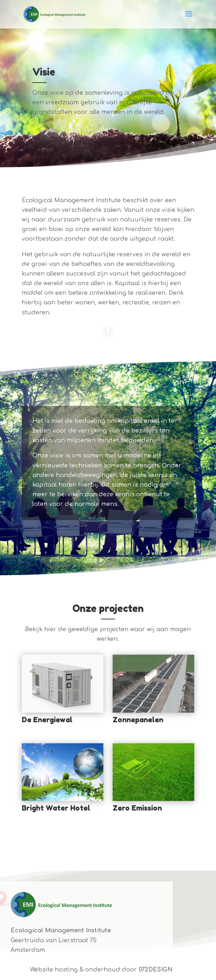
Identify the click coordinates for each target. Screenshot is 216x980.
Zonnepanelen (138, 720)
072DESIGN (156, 970)
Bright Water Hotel (56, 808)
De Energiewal (47, 720)
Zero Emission (137, 808)
